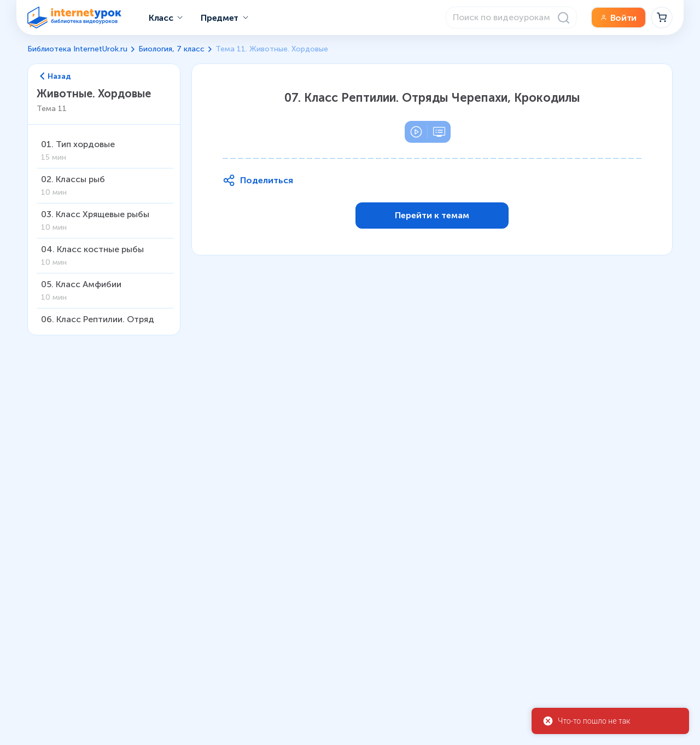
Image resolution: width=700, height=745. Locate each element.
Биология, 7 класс (171, 49)
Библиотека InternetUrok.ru (77, 49)
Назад (56, 77)
